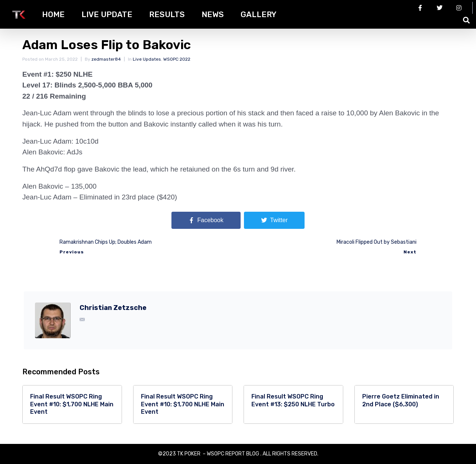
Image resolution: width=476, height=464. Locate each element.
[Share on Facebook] (206, 220)
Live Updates (147, 59)
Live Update (107, 14)
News (213, 14)
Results (167, 14)
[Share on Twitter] (274, 220)
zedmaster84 (106, 59)
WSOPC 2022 (177, 59)
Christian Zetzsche (113, 308)
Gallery (258, 14)
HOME (53, 14)
